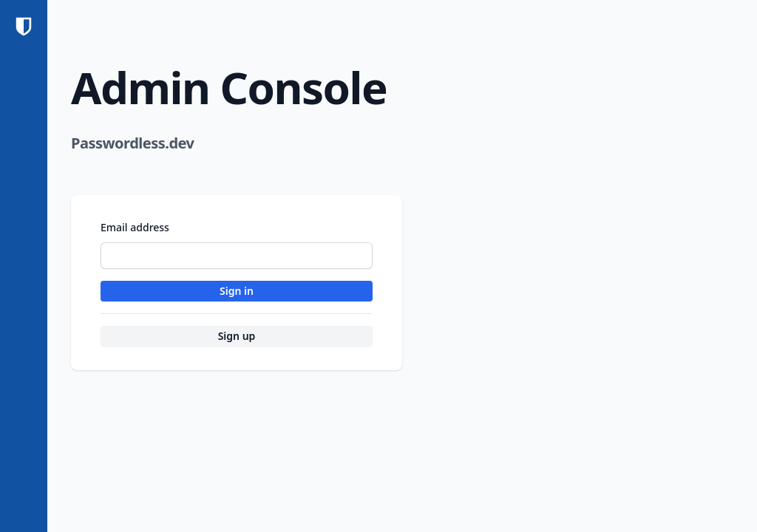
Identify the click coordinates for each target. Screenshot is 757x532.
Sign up (237, 336)
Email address (135, 227)
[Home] (24, 27)
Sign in (237, 291)
